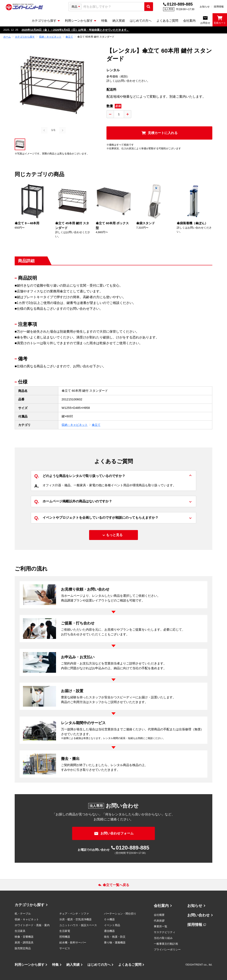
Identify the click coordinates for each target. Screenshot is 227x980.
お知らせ (205, 7)
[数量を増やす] (128, 114)
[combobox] (113, 7)
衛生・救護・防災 (115, 937)
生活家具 (20, 931)
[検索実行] (149, 7)
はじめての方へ (99, 965)
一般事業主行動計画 (166, 944)
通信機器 (109, 931)
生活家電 (65, 931)
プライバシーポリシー (167, 950)
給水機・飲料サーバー (73, 943)
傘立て (96, 425)
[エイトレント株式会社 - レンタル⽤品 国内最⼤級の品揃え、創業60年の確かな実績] (24, 7)
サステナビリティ (165, 932)
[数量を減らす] (110, 114)
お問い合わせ (198, 915)
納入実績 (73, 965)
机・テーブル (23, 914)
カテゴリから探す (30, 905)
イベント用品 (112, 925)
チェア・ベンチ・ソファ (74, 914)
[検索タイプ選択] (76, 7)
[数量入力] (119, 114)
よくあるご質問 (130, 965)
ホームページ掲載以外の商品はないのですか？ (73, 502)
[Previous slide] (44, 130)
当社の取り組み (163, 938)
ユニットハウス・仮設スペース (78, 925)
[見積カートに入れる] (159, 133)
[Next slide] (62, 130)
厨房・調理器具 (24, 943)
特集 (55, 965)
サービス (65, 948)
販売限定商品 (23, 948)
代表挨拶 (159, 921)
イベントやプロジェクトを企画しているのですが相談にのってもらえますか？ (96, 518)
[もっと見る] (113, 535)
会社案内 (161, 906)
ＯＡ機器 (109, 919)
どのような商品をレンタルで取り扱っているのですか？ (80, 476)
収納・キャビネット (75, 425)
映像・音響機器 (24, 937)
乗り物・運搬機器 (115, 943)
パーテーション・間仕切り (120, 914)
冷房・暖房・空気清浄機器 (75, 919)
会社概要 (159, 915)
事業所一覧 (161, 926)
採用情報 (219, 7)
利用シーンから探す (30, 965)
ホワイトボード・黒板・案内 (32, 925)
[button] (20, 144)
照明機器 (65, 937)
